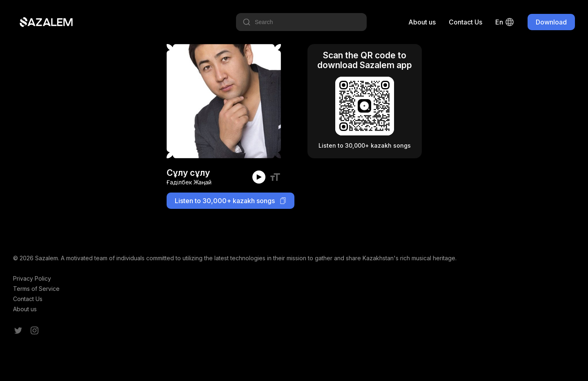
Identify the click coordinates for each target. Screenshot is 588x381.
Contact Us (465, 22)
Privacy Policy (32, 278)
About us (422, 22)
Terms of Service (36, 289)
